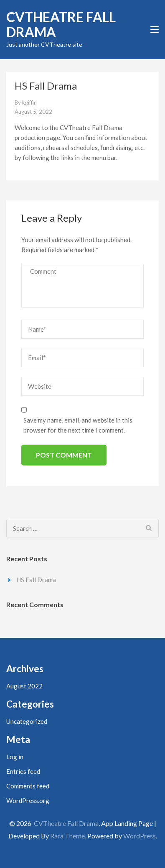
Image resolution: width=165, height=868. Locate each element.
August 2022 (24, 686)
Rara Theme (67, 836)
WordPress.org (28, 800)
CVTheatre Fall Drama (61, 24)
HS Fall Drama (36, 580)
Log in (15, 757)
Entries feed (23, 771)
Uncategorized (27, 721)
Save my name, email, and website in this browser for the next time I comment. (78, 425)
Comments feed (28, 786)
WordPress (140, 836)
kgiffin (29, 103)
